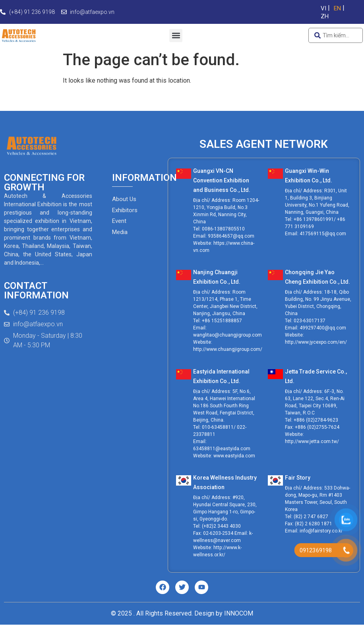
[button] (176, 36)
